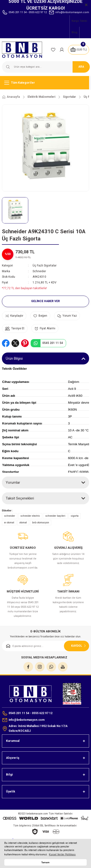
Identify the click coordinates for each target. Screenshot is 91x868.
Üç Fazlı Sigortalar (45, 266)
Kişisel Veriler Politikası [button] (62, 854)
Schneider (39, 271)
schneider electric (30, 516)
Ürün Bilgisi (14, 358)
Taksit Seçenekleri (20, 498)
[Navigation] (45, 83)
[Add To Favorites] (40, 316)
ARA (81, 67)
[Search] (45, 67)
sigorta (75, 516)
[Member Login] (62, 50)
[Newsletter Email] (45, 646)
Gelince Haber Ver (45, 301)
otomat (23, 523)
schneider (10, 516)
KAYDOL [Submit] (79, 646)
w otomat (9, 523)
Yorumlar (13, 483)
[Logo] (24, 50)
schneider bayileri (55, 516)
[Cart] (79, 50)
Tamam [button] (45, 862)
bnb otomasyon (41, 523)
